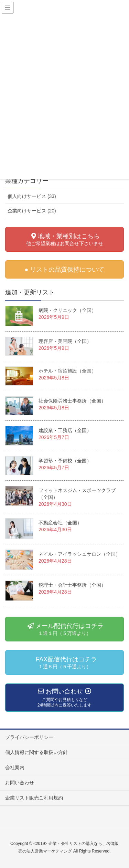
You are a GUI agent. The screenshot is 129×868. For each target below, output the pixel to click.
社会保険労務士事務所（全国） (72, 401)
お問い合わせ (20, 783)
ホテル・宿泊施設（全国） (67, 371)
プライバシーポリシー (29, 737)
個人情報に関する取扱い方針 (36, 752)
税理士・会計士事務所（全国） (72, 585)
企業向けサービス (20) (32, 211)
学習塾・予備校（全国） (65, 461)
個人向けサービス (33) (32, 196)
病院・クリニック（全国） (67, 310)
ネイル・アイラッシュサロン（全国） (79, 554)
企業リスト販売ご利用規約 (34, 798)
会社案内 (15, 767)
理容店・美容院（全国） (65, 341)
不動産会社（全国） (60, 523)
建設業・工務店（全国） (65, 430)
